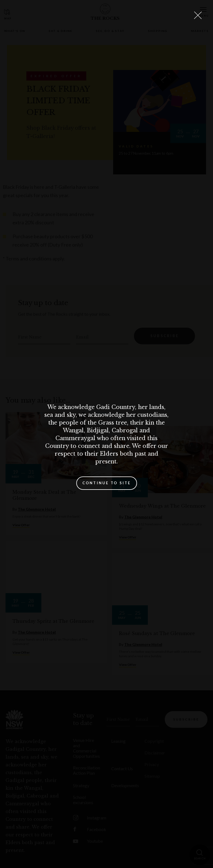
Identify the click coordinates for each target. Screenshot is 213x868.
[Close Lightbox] (198, 15)
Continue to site (107, 483)
